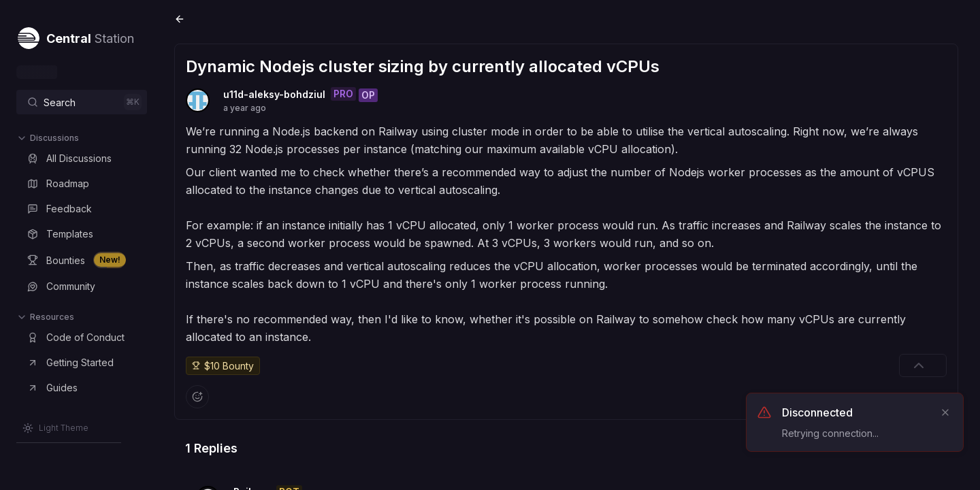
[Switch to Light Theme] (55, 428)
